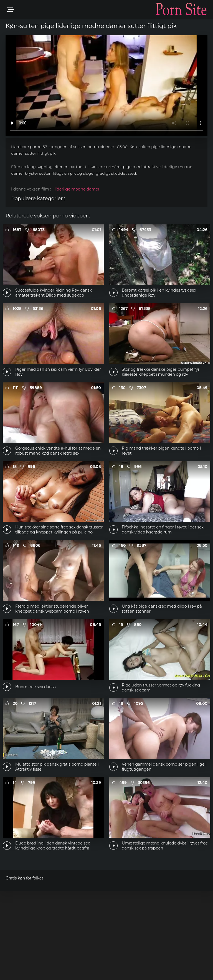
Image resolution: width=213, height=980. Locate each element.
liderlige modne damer (77, 189)
